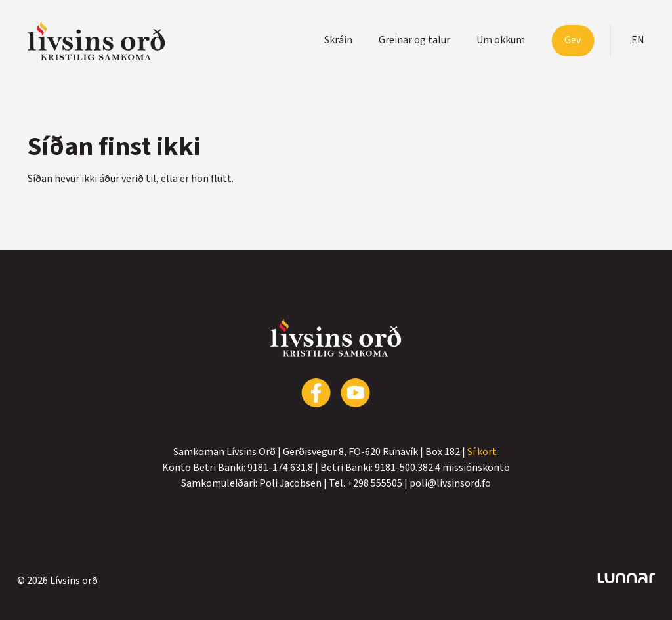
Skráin (338, 40)
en (638, 40)
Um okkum (501, 40)
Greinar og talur (414, 40)
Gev (573, 40)
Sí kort (483, 452)
